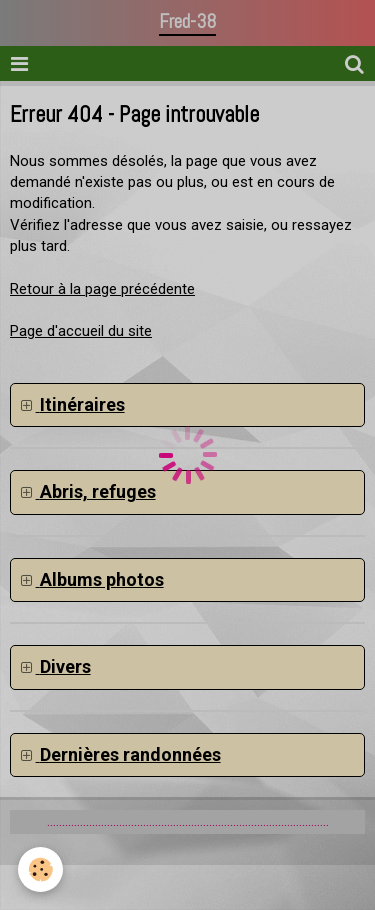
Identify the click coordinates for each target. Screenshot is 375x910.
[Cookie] (40, 869)
